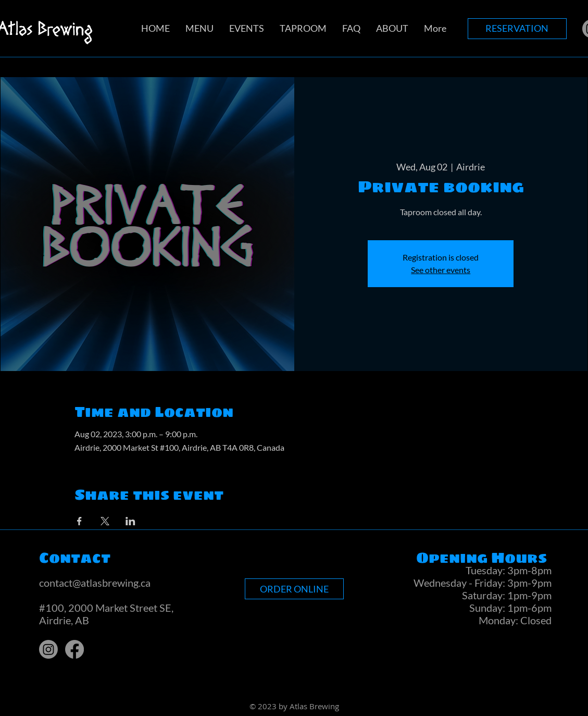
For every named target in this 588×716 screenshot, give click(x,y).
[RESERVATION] (517, 29)
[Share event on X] (105, 521)
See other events (441, 270)
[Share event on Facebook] (79, 521)
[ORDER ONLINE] (294, 589)
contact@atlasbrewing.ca (95, 583)
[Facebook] (74, 649)
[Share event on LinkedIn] (130, 521)
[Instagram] (48, 649)
